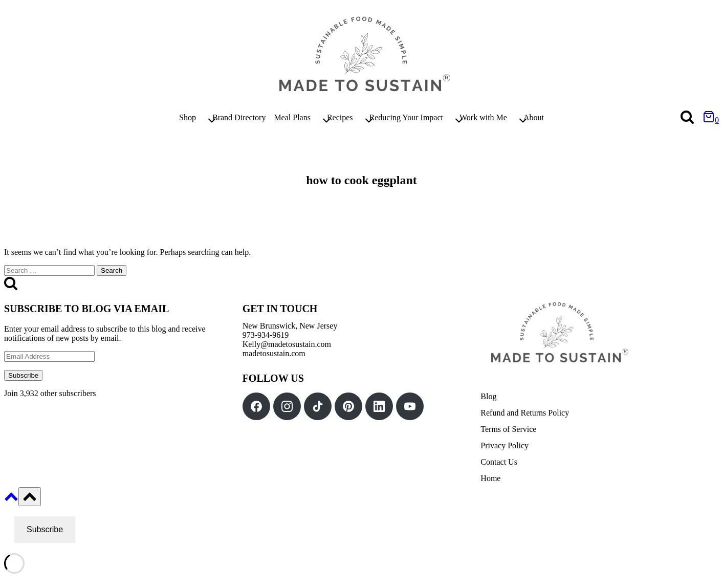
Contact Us (499, 462)
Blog (488, 396)
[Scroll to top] (11, 500)
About (534, 117)
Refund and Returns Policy (525, 413)
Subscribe (23, 375)
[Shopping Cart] (711, 120)
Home (490, 478)
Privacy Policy (505, 445)
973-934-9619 (266, 335)
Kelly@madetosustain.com (287, 344)
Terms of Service (508, 429)
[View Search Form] (687, 118)
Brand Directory (239, 117)
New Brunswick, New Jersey (290, 326)
